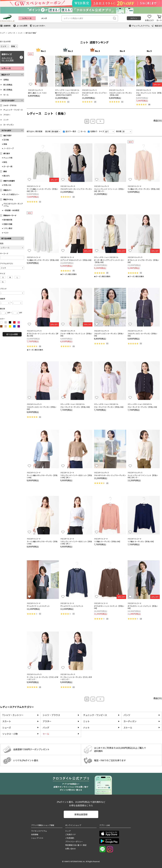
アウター (7, 115)
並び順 (48, 131)
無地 (5, 162)
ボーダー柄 (8, 166)
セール (6, 95)
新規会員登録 (81, 814)
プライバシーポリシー (74, 842)
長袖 (34, 33)
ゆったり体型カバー (11, 194)
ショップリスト (37, 838)
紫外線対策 (8, 220)
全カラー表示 (70, 131)
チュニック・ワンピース (13, 110)
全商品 (6, 80)
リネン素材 (8, 228)
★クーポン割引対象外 (68, 274)
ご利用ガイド (71, 834)
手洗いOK (7, 185)
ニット (20, 33)
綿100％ (7, 176)
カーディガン (9, 125)
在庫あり (93, 131)
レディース (11, 33)
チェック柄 (8, 158)
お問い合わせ (71, 849)
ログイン (134, 18)
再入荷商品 (8, 90)
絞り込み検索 (12, 334)
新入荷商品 (8, 85)
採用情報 (35, 834)
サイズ (101, 131)
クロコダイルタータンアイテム (13, 205)
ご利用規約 (70, 838)
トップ (2, 33)
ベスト (6, 233)
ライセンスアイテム (39, 831)
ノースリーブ (9, 148)
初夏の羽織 (8, 224)
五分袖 (6, 140)
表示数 (119, 131)
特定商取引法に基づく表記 (76, 845)
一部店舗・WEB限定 (11, 210)
